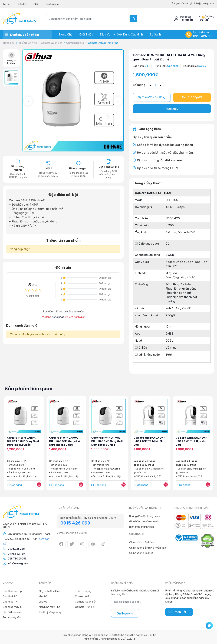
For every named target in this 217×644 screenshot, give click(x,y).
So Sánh (155, 34)
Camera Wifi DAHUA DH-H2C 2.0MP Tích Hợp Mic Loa (191, 442)
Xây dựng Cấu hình (130, 34)
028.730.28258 (17, 559)
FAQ (36, 4)
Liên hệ (22, 4)
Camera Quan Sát (52, 43)
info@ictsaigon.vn (18, 564)
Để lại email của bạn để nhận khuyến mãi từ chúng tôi (135, 593)
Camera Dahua (75, 43)
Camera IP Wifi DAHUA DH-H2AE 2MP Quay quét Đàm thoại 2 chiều (23, 442)
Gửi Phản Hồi (179, 612)
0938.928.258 (16, 549)
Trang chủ (65, 34)
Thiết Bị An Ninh (28, 43)
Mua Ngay (172, 109)
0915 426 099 (203, 36)
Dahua (202, 66)
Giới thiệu (86, 34)
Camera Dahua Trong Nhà (103, 43)
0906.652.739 (16, 554)
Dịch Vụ (105, 34)
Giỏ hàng (210, 17)
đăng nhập (58, 317)
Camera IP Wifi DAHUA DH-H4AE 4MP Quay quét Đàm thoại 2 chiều (171, 57)
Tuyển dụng (52, 4)
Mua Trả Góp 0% (192, 98)
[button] (118, 101)
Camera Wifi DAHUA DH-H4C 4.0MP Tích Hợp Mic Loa (149, 442)
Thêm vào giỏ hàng (152, 98)
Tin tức (6, 4)
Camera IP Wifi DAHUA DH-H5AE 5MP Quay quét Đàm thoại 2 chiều (66, 442)
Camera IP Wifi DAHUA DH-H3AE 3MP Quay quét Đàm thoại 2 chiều (108, 442)
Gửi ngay (125, 614)
